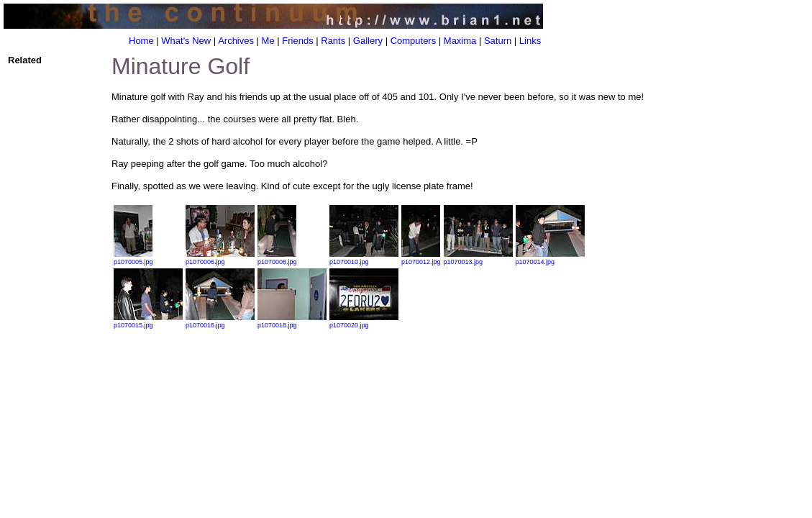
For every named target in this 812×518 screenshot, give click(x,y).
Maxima (460, 41)
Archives (236, 41)
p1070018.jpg (292, 322)
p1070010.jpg (364, 258)
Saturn (498, 41)
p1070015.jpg (148, 322)
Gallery (368, 41)
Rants (333, 41)
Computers (414, 41)
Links (530, 41)
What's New (186, 41)
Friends (297, 41)
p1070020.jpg (364, 322)
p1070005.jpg (133, 258)
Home (141, 41)
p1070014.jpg (550, 258)
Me (268, 41)
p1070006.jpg (220, 258)
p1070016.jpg (220, 322)
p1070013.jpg (478, 258)
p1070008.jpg (277, 258)
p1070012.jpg (421, 258)
